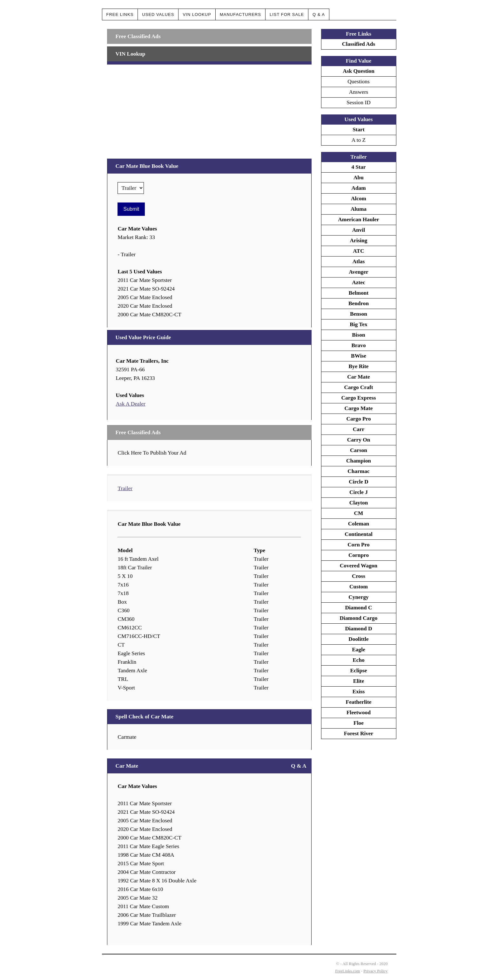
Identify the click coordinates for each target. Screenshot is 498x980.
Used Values (158, 14)
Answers (359, 92)
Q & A (319, 14)
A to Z (359, 140)
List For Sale (287, 14)
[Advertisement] (209, 109)
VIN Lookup (197, 14)
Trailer (125, 488)
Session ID (359, 103)
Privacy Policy (375, 971)
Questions (358, 82)
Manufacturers (240, 14)
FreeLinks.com (347, 971)
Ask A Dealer (130, 404)
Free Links (120, 14)
